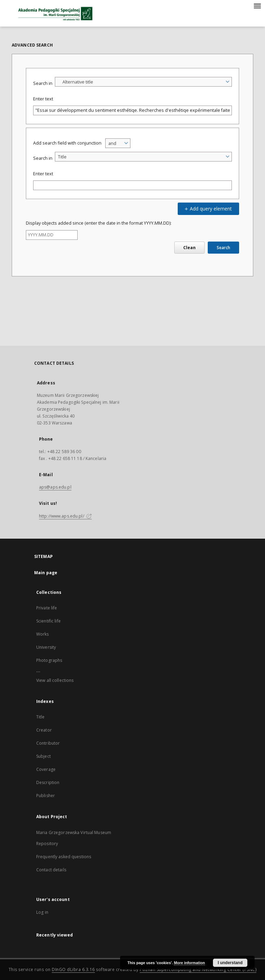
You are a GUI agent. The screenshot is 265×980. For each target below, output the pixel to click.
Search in (43, 83)
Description (48, 782)
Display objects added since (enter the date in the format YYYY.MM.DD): (99, 223)
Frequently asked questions (64, 857)
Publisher (46, 796)
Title (41, 717)
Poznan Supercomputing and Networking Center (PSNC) (198, 969)
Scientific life (48, 621)
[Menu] (257, 6)
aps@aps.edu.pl (55, 487)
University (46, 647)
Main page (46, 573)
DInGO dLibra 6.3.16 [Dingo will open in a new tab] (73, 969)
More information (189, 963)
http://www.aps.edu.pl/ (65, 516)
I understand (230, 963)
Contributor (48, 743)
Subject (43, 756)
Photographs (49, 660)
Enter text (43, 99)
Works (43, 634)
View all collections (55, 680)
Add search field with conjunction (67, 143)
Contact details (51, 870)
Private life (47, 608)
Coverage (46, 769)
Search (223, 248)
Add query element (207, 209)
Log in (42, 912)
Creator (44, 730)
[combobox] (143, 82)
